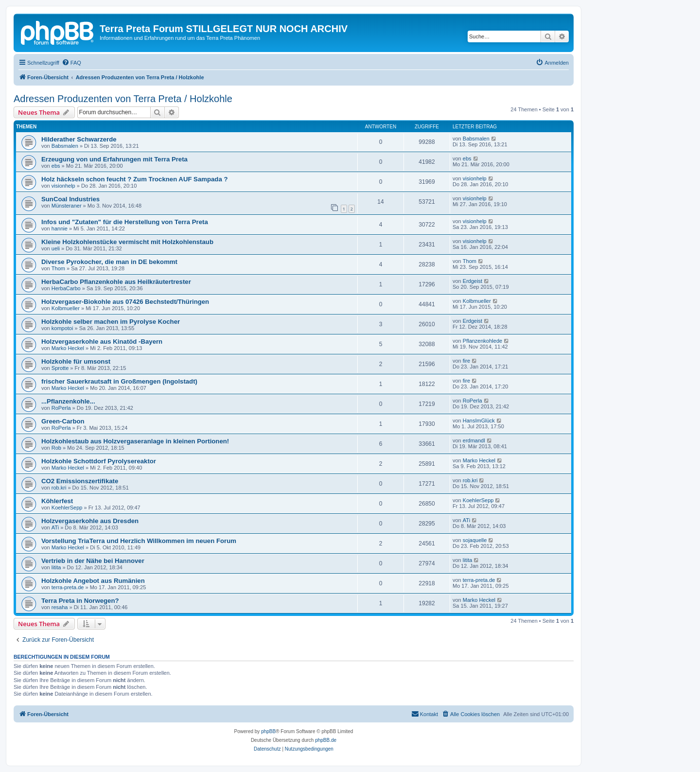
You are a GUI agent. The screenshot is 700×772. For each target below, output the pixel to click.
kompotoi (62, 328)
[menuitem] (71, 63)
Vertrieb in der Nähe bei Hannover (93, 561)
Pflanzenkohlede (482, 341)
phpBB (268, 731)
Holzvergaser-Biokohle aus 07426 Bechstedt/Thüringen (125, 302)
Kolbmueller (66, 308)
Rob (56, 448)
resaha (60, 607)
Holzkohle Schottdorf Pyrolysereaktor (99, 461)
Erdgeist (472, 281)
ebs (56, 166)
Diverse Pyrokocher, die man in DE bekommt (109, 262)
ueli (56, 248)
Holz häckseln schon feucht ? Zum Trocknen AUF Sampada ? (134, 179)
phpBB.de (326, 740)
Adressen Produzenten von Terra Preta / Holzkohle (123, 99)
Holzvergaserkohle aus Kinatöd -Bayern (102, 342)
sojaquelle (475, 540)
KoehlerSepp (67, 508)
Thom (58, 268)
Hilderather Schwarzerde (79, 139)
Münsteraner (67, 206)
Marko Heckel (68, 348)
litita (56, 567)
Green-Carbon (63, 421)
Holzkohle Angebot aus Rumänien (93, 581)
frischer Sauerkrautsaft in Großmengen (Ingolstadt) (119, 381)
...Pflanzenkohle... (68, 401)
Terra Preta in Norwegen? (80, 601)
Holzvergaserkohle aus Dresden (90, 521)
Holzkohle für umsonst (76, 361)
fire (466, 361)
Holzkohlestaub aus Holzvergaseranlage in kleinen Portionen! (135, 441)
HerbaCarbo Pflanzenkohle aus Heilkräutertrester (116, 282)
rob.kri (59, 488)
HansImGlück (479, 421)
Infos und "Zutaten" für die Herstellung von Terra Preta (125, 222)
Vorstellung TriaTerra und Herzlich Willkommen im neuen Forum (139, 541)
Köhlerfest (57, 501)
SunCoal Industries (70, 199)
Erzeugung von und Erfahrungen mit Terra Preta (114, 159)
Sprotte (60, 368)
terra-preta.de (68, 587)
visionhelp (63, 186)
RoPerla (61, 408)
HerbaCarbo (66, 288)
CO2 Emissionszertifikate (80, 481)
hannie (60, 228)
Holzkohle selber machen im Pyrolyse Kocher (111, 322)
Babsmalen (65, 146)
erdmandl (474, 440)
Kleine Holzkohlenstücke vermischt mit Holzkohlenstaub (127, 242)
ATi (55, 527)
